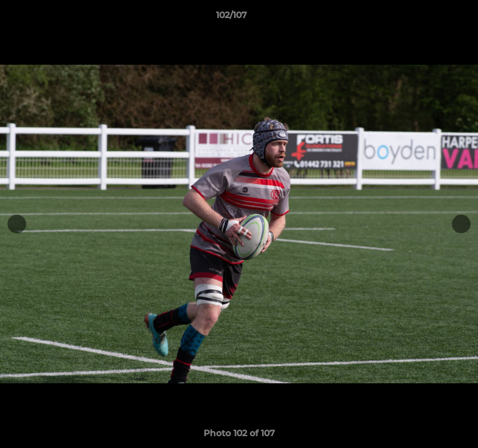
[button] (433, 18)
